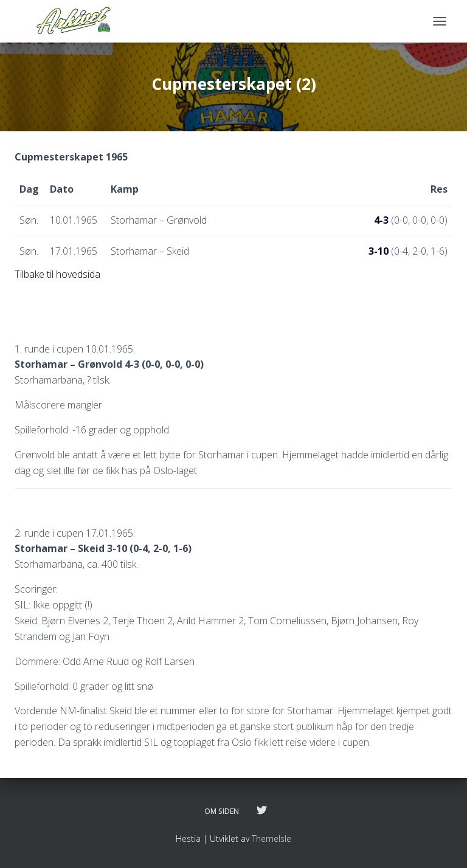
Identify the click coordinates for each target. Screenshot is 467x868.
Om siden (222, 811)
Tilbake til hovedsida (57, 274)
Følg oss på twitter (261, 811)
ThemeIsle (272, 839)
